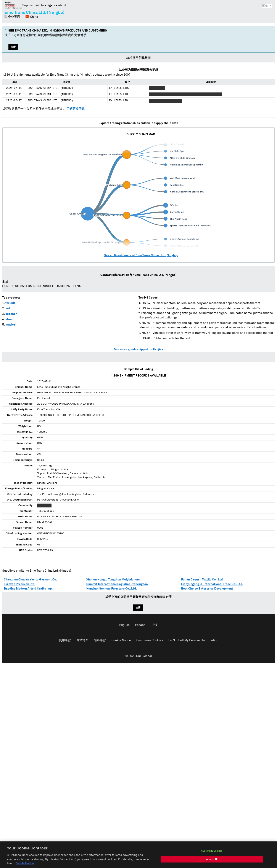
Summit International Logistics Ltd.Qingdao (117, 584)
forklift (10, 303)
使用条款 (65, 640)
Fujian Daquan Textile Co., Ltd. (202, 580)
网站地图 (82, 640)
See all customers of (141, 255)
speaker (11, 314)
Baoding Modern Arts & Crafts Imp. (28, 589)
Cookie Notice (121, 640)
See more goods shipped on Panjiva (138, 350)
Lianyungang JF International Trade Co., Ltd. (212, 584)
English (124, 625)
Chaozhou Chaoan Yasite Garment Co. (30, 580)
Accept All (212, 861)
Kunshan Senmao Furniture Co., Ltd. (112, 589)
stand (9, 319)
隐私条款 (100, 640)
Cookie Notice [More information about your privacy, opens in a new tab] (25, 865)
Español (141, 625)
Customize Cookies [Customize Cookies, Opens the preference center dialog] (212, 852)
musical (11, 325)
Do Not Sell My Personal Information (193, 640)
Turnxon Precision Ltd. (20, 584)
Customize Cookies (150, 640)
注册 (13, 47)
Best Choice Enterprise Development (207, 589)
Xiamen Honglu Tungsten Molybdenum (113, 580)
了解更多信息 (76, 109)
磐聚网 (13, 5)
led (8, 308)
